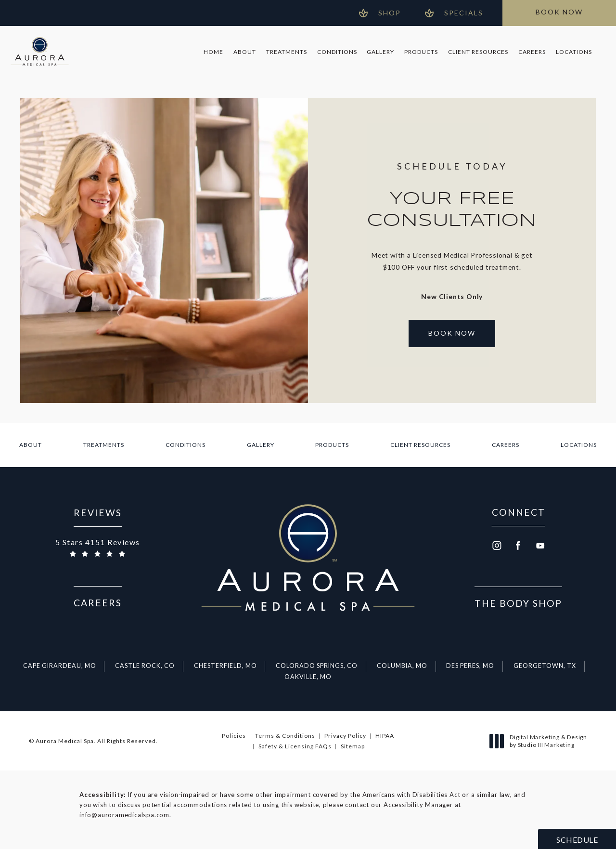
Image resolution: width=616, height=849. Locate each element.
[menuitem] (214, 52)
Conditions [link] (337, 52)
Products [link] (421, 52)
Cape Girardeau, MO (60, 666)
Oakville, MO (308, 677)
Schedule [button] (577, 840)
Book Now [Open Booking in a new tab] (452, 333)
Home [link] (213, 52)
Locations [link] (574, 52)
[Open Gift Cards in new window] (380, 13)
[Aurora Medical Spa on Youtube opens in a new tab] (540, 546)
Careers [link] (532, 52)
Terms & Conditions (285, 736)
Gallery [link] (380, 52)
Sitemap (353, 746)
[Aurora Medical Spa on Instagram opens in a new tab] (496, 546)
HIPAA (385, 736)
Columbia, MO (402, 666)
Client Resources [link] (478, 52)
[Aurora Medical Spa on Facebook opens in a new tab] (518, 546)
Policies (234, 736)
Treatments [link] (287, 52)
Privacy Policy (345, 736)
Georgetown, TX (545, 666)
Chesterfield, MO (225, 666)
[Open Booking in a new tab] (559, 13)
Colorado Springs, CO (317, 666)
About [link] (245, 52)
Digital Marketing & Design (541, 741)
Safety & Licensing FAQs (295, 746)
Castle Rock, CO (145, 666)
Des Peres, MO (470, 666)
